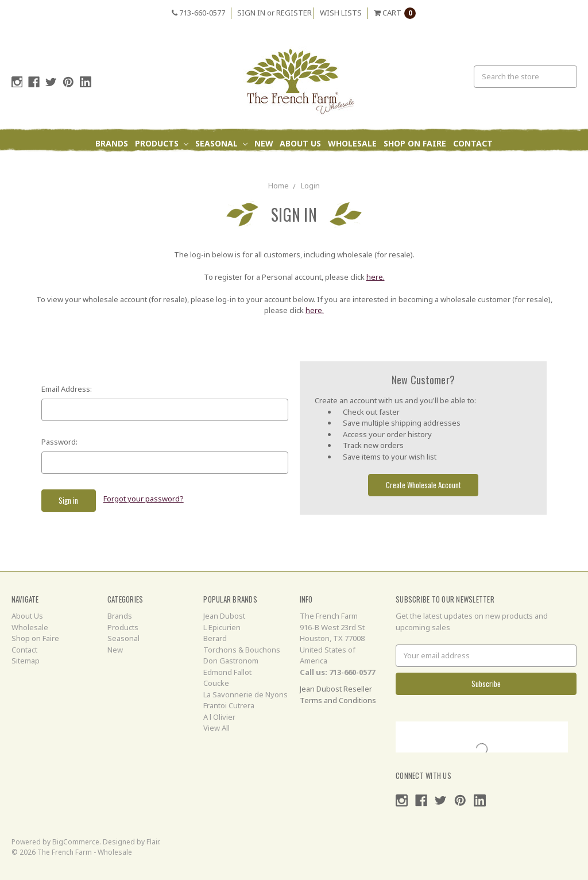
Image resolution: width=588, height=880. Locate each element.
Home (278, 186)
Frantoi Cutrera (229, 705)
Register (294, 13)
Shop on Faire (415, 143)
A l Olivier (219, 717)
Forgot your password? (144, 499)
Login (310, 186)
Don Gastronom (231, 661)
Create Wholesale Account (423, 485)
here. (376, 277)
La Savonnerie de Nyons (245, 694)
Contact (473, 143)
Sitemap (26, 661)
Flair (153, 842)
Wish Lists (341, 13)
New (264, 143)
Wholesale (352, 143)
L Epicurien (222, 627)
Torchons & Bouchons (242, 650)
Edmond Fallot (227, 672)
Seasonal (221, 143)
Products (162, 143)
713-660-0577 (198, 13)
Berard (215, 638)
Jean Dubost (224, 616)
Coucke (216, 683)
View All (216, 728)
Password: (59, 442)
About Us (300, 143)
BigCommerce (76, 842)
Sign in (251, 13)
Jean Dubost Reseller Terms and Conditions (338, 694)
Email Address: (67, 389)
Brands (112, 143)
